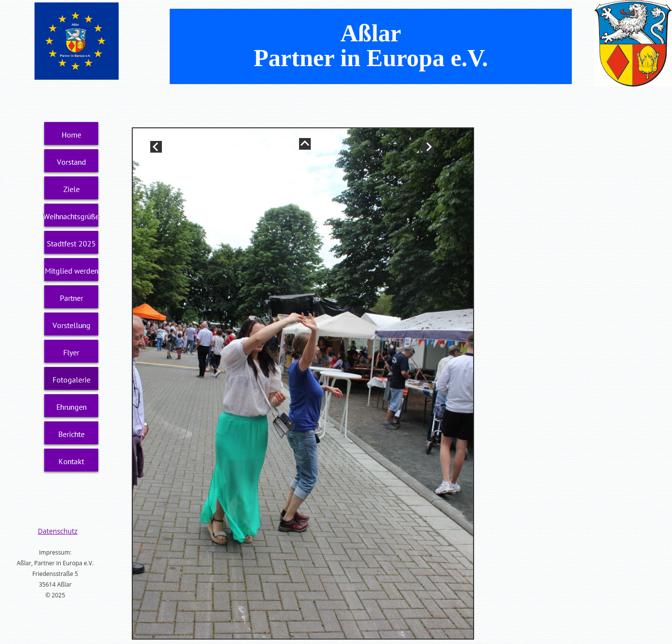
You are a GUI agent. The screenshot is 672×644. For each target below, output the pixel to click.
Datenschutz (58, 531)
